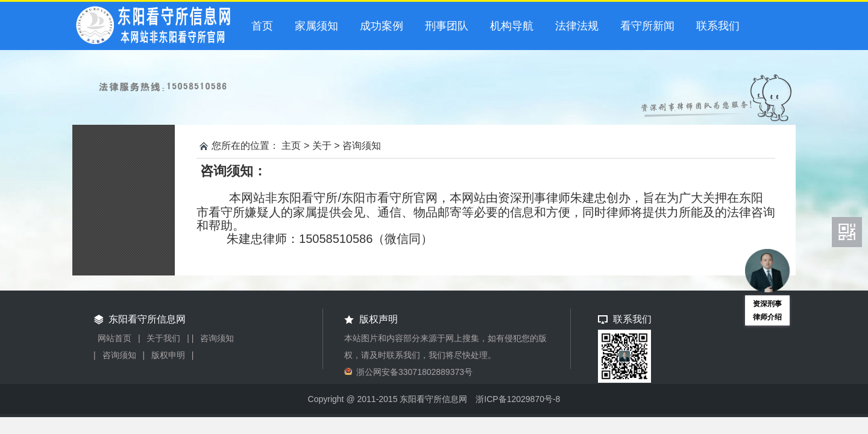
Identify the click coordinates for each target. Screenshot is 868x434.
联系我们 (718, 26)
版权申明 (168, 355)
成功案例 (382, 26)
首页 (262, 26)
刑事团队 (447, 26)
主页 (291, 146)
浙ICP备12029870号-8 (518, 399)
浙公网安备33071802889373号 (414, 372)
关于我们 (163, 338)
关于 (322, 146)
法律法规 (577, 26)
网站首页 (115, 338)
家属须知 (316, 26)
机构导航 (512, 26)
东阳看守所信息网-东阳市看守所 (157, 27)
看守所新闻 (647, 26)
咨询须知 (362, 146)
